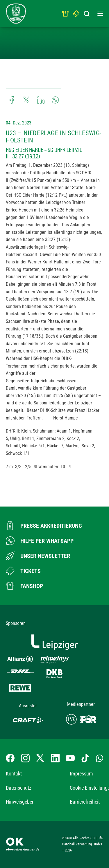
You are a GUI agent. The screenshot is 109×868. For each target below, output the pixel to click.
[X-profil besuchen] (40, 758)
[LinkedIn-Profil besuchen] (55, 758)
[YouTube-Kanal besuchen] (70, 758)
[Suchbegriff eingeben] (87, 12)
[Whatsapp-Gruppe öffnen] (100, 758)
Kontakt (14, 774)
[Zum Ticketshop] (23, 571)
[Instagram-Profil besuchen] (25, 758)
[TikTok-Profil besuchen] (85, 758)
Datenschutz (19, 788)
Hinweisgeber (20, 802)
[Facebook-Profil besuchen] (10, 758)
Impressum (81, 774)
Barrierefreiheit (85, 802)
